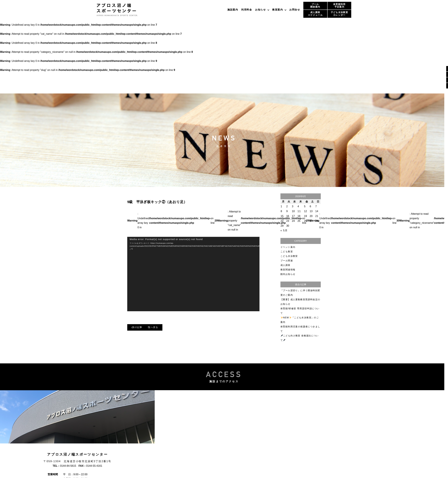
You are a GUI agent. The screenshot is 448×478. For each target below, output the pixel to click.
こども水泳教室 (289, 256)
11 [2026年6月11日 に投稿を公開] (299, 211)
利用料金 (247, 10)
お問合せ (295, 10)
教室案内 (278, 10)
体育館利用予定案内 (339, 6)
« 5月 (284, 230)
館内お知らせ (288, 274)
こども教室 (287, 252)
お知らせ (260, 10)
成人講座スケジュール (315, 14)
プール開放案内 (315, 6)
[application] (193, 274)
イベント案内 (288, 247)
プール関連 (287, 261)
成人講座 (285, 265)
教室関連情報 (288, 270)
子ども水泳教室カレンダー (339, 14)
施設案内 (233, 10)
